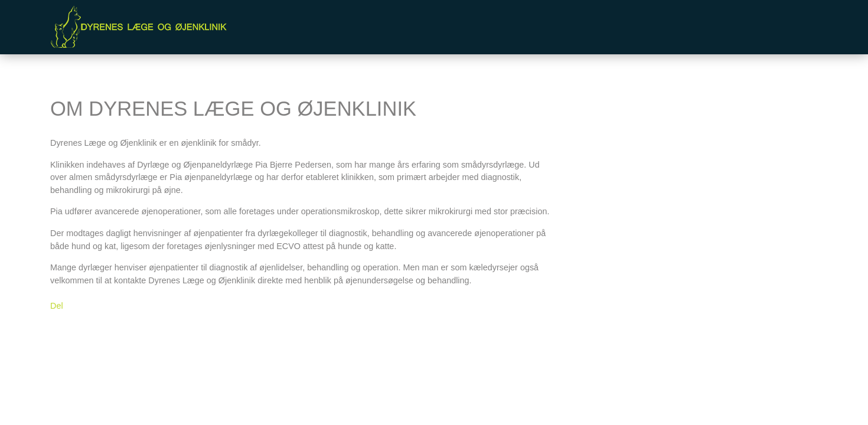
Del (57, 306)
